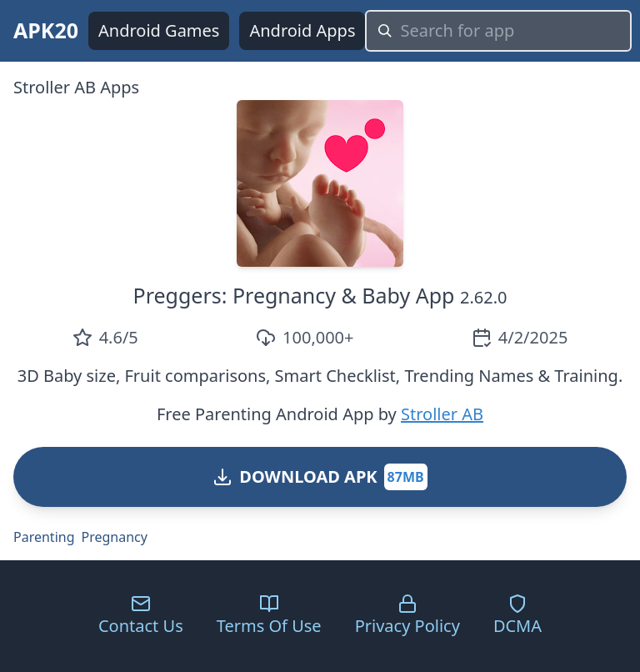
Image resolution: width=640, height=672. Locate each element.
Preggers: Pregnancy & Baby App (294, 295)
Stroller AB (442, 414)
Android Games (159, 30)
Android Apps (302, 30)
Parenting (44, 537)
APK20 (46, 30)
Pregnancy (115, 537)
